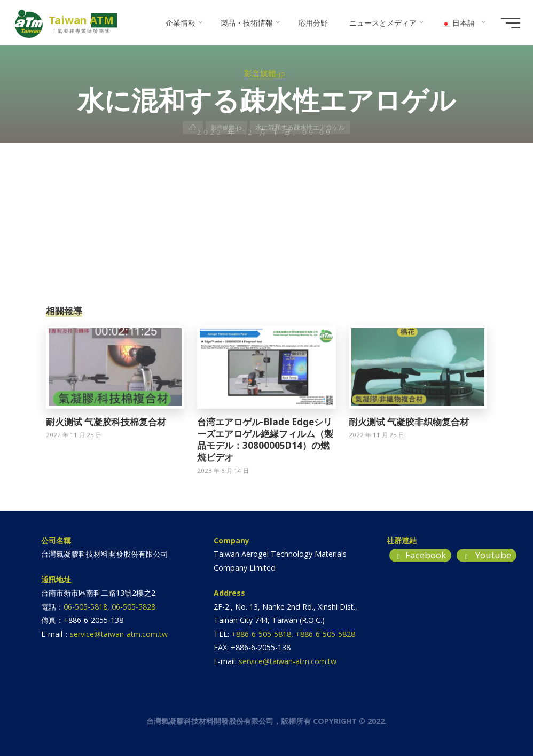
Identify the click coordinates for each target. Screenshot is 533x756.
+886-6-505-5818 (261, 634)
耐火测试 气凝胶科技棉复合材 (106, 422)
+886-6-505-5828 (325, 634)
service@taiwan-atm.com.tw (119, 634)
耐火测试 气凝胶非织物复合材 (409, 422)
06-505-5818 (85, 607)
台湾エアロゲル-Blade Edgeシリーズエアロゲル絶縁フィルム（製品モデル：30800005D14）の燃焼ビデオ (265, 440)
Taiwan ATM (83, 20)
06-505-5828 (134, 607)
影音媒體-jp (265, 73)
